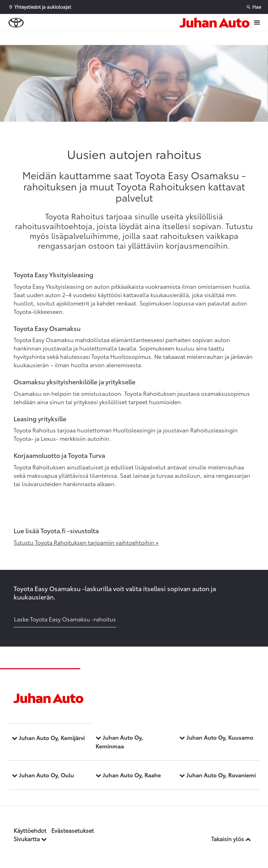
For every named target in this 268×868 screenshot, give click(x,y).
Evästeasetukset (73, 830)
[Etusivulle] (215, 22)
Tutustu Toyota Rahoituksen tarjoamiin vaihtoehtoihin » (86, 542)
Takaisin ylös (231, 839)
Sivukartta (30, 839)
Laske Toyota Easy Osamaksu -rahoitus (65, 619)
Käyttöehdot (30, 830)
